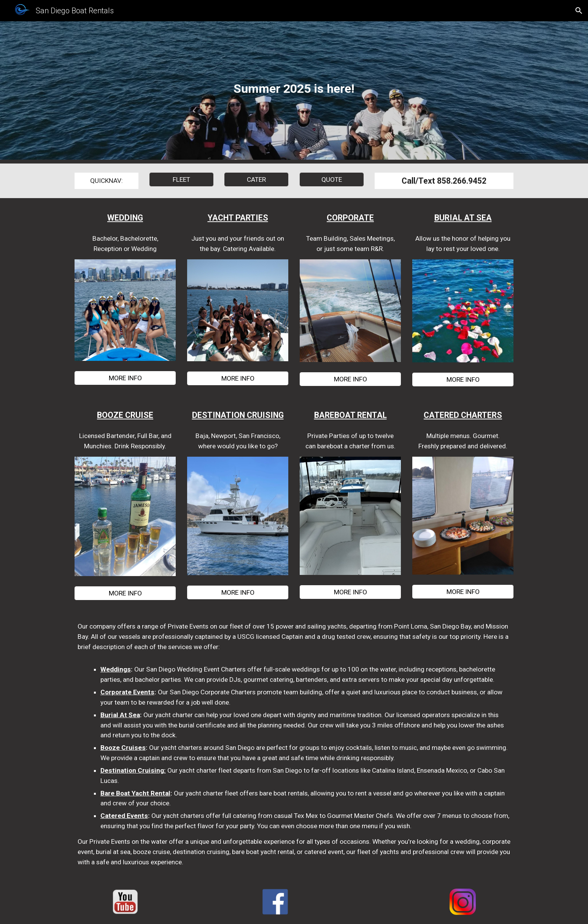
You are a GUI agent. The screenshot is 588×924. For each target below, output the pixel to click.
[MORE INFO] (125, 378)
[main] (294, 92)
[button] (579, 11)
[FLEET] (181, 180)
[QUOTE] (332, 180)
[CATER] (256, 180)
